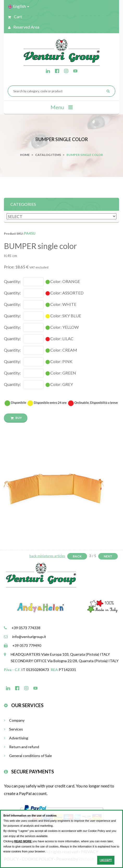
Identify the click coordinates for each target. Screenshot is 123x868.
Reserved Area (24, 27)
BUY (16, 418)
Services (13, 729)
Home (25, 155)
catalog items (48, 155)
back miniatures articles (47, 556)
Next (108, 556)
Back (77, 556)
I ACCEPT (106, 860)
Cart (15, 17)
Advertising (16, 738)
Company (14, 720)
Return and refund (21, 747)
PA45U (30, 233)
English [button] (19, 6)
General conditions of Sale (28, 756)
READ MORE (23, 841)
